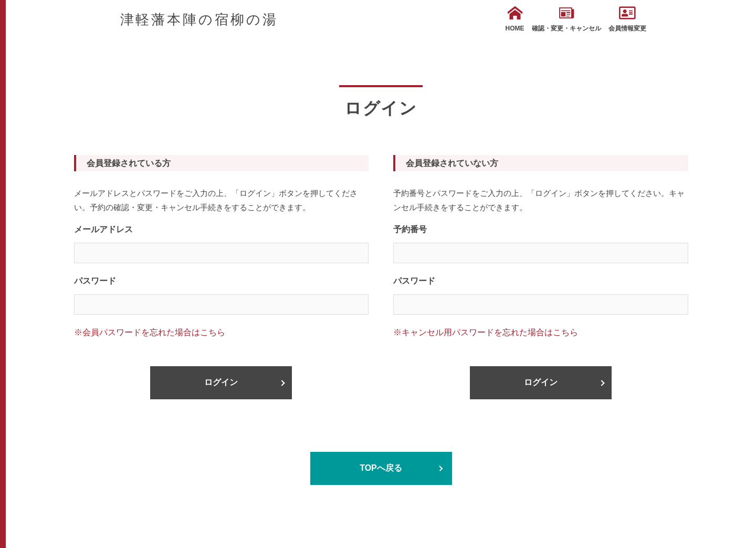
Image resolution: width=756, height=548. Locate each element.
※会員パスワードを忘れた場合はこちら (150, 332)
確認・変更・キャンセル (566, 19)
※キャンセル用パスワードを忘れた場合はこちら (486, 332)
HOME (515, 19)
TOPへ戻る (381, 468)
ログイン (221, 382)
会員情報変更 (627, 19)
